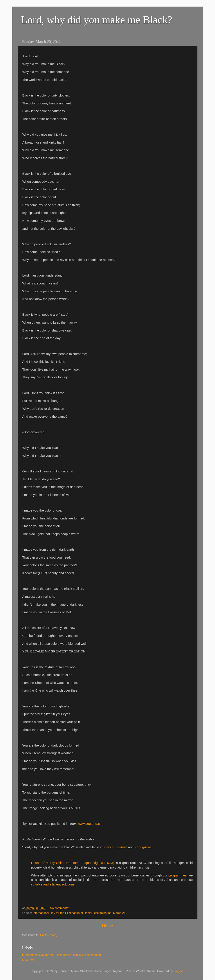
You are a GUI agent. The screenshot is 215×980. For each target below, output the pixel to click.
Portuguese (143, 847)
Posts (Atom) (49, 935)
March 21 (119, 913)
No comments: (60, 908)
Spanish (121, 847)
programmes (178, 875)
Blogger (179, 971)
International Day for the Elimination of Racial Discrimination (72, 913)
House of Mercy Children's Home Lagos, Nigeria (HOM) (73, 863)
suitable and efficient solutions (53, 884)
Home (107, 926)
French (108, 847)
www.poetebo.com (91, 824)
